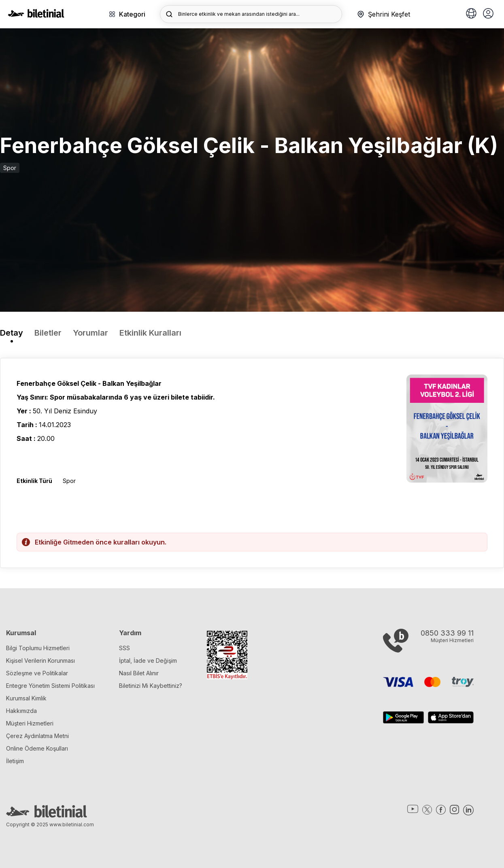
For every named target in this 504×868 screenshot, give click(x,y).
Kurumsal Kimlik (26, 698)
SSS (124, 648)
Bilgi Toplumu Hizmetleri (38, 648)
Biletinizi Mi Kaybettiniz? (151, 686)
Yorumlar (90, 333)
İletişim (15, 761)
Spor (10, 168)
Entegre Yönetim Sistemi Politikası (50, 686)
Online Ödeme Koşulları (37, 748)
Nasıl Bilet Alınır (139, 673)
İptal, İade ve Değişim (148, 661)
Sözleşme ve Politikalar (37, 673)
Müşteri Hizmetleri (30, 723)
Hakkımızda (21, 711)
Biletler (48, 333)
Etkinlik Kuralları (150, 333)
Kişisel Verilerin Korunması (40, 661)
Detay (12, 333)
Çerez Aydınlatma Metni (37, 736)
